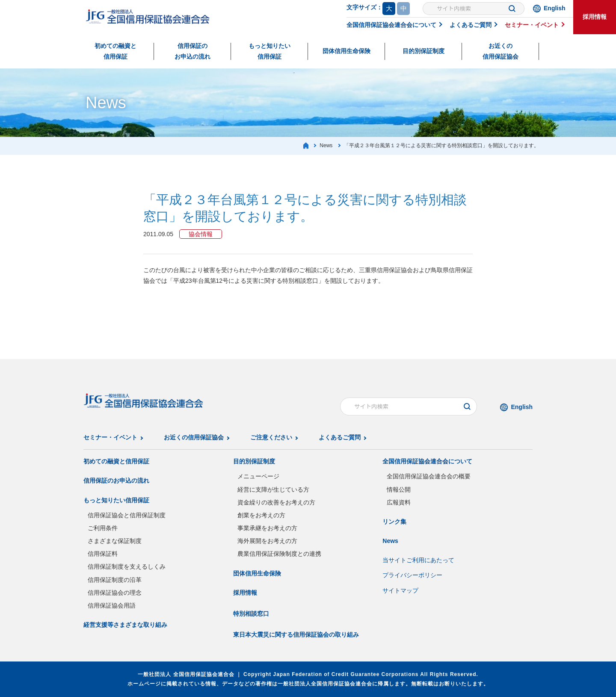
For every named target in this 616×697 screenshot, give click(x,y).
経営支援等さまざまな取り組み (125, 625)
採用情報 (595, 17)
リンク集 (394, 522)
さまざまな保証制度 (115, 541)
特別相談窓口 (251, 614)
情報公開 (399, 489)
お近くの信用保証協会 (500, 51)
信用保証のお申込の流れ (192, 51)
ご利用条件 (103, 528)
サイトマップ (400, 590)
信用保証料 (103, 554)
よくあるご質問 (471, 25)
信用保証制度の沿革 (115, 580)
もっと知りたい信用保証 (269, 51)
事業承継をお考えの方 (267, 528)
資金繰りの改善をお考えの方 (276, 502)
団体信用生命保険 (346, 51)
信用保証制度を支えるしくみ (127, 566)
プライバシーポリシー (412, 575)
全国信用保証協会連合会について (391, 25)
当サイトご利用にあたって (418, 560)
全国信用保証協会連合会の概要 (429, 476)
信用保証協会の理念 (115, 593)
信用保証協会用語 (112, 605)
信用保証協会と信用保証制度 (127, 515)
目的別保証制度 (423, 51)
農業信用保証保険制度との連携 (279, 554)
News (390, 541)
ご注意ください (271, 437)
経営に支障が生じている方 (273, 489)
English (555, 8)
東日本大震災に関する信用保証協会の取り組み (296, 635)
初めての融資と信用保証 (115, 51)
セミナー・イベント (532, 25)
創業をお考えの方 (261, 515)
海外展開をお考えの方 (267, 541)
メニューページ (258, 476)
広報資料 (399, 502)
